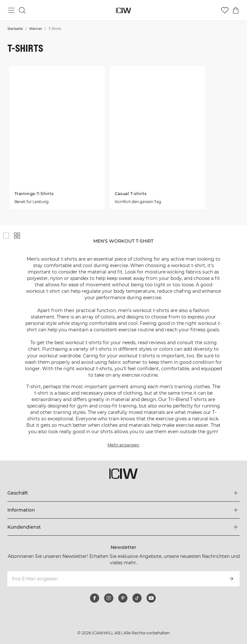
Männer (36, 29)
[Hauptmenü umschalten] (11, 10)
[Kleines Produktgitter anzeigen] (17, 236)
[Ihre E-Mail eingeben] (115, 579)
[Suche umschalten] (22, 10)
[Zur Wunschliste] (225, 10)
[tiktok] (137, 598)
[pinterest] (123, 598)
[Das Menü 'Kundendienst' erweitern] (123, 527)
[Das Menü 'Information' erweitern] (123, 510)
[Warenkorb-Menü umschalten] (236, 10)
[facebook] (95, 598)
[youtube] (151, 598)
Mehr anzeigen (123, 445)
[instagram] (109, 598)
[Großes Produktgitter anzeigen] (6, 236)
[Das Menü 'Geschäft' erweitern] (123, 493)
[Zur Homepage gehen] (124, 10)
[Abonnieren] (231, 579)
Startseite (15, 29)
